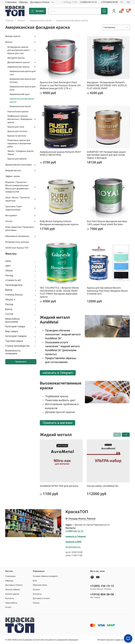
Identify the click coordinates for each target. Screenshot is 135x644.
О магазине (11, 2)
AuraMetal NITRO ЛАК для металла (59, 486)
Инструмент (11, 215)
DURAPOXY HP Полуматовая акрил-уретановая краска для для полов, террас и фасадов (107, 155)
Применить (21, 362)
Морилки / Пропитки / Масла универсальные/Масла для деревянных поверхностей (17, 187)
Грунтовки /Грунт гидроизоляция (14, 208)
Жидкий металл (13, 170)
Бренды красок (13, 36)
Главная (9, 21)
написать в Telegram (58, 373)
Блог (35, 581)
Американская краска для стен (23, 73)
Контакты (10, 598)
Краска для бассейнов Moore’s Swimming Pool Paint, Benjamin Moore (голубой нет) (107, 291)
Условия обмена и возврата (45, 576)
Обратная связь (40, 585)
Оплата (36, 603)
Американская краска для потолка (23, 81)
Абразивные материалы (17, 236)
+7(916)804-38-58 (109, 2)
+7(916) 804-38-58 (102, 594)
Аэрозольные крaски (18, 112)
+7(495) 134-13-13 (102, 586)
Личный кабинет (13, 590)
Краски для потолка (17, 131)
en (122, 2)
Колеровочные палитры (17, 242)
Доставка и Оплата (40, 2)
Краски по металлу (17, 136)
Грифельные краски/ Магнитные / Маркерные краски (20, 119)
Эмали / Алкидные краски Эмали (20, 153)
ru (128, 2)
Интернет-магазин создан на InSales (114, 640)
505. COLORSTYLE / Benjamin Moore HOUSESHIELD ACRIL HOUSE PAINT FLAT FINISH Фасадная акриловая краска (59, 292)
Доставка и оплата (41, 598)
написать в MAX (74, 542)
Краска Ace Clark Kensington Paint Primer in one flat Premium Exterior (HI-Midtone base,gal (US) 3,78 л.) (60, 85)
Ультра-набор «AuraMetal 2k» (103, 486)
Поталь (9, 221)
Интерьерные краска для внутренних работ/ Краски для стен (19, 50)
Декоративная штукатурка (18, 165)
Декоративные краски (18, 62)
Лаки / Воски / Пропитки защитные (18, 199)
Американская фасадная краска (22, 100)
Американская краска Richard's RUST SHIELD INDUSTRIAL (60, 153)
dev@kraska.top (73, 547)
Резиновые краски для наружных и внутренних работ (19, 143)
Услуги (8, 607)
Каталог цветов (12, 594)
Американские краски (41, 21)
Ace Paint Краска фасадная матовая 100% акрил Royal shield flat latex (107, 223)
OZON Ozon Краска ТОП (17, 248)
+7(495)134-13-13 (88, 2)
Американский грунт (20, 94)
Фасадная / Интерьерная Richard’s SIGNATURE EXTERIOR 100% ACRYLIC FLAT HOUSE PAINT (107, 85)
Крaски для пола (16, 127)
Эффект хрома (12, 176)
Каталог (38, 11)
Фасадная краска (16, 58)
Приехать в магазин (57, 423)
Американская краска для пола (23, 88)
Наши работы (11, 603)
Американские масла (20, 106)
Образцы (23, 2)
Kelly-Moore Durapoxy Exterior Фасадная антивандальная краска (59, 223)
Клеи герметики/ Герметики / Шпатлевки (20, 229)
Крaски (21, 21)
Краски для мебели (17, 159)
